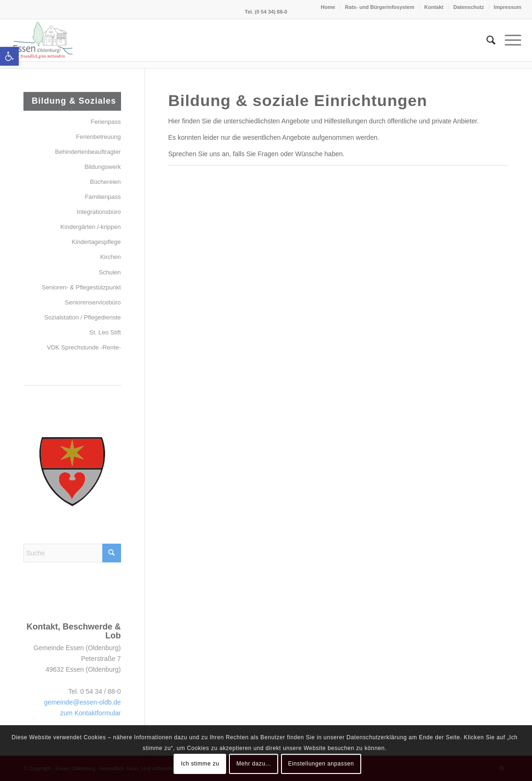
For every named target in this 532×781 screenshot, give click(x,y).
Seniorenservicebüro (93, 302)
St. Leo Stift (105, 332)
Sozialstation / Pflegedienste (82, 317)
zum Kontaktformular (90, 713)
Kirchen (110, 257)
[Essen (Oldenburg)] (43, 40)
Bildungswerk (103, 167)
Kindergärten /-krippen (91, 227)
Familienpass (103, 197)
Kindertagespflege (96, 242)
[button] (9, 56)
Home (328, 7)
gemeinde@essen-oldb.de (83, 702)
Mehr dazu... (254, 764)
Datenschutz (468, 7)
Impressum (508, 7)
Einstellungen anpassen (321, 764)
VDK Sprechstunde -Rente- (84, 347)
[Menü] (508, 40)
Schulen (110, 272)
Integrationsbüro (99, 212)
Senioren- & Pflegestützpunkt (81, 287)
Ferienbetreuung (98, 137)
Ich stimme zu (200, 764)
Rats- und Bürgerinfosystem (380, 7)
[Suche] (486, 40)
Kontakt (434, 7)
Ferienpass (106, 122)
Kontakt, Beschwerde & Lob (73, 631)
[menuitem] (486, 40)
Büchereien (106, 182)
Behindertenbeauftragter (88, 152)
